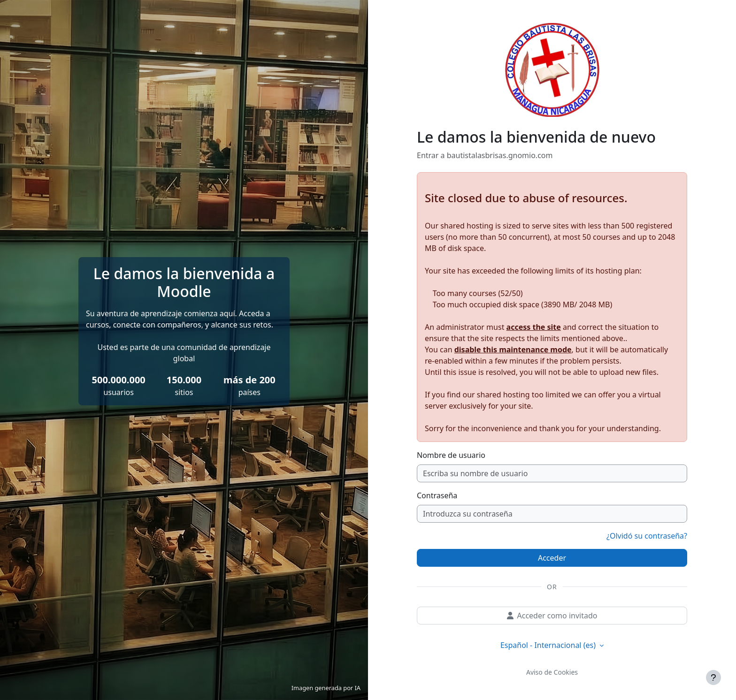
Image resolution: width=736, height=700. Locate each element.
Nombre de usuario (451, 455)
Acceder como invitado (552, 616)
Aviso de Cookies (552, 672)
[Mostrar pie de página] (713, 677)
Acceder (552, 558)
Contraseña (437, 495)
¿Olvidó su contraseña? (647, 536)
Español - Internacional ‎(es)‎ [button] (549, 645)
